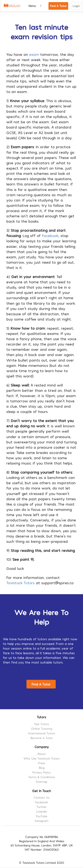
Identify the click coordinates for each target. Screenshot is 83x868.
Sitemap (41, 782)
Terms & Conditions (41, 777)
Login (76, 6)
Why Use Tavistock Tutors (41, 758)
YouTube (41, 816)
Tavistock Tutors (21, 583)
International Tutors (42, 733)
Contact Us (41, 798)
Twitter (41, 807)
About (42, 754)
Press (42, 763)
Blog (42, 768)
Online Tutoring (42, 729)
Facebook (50, 235)
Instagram (42, 821)
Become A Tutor (42, 738)
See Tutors (42, 724)
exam (34, 54)
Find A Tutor (58, 6)
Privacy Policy (42, 772)
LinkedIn (41, 811)
